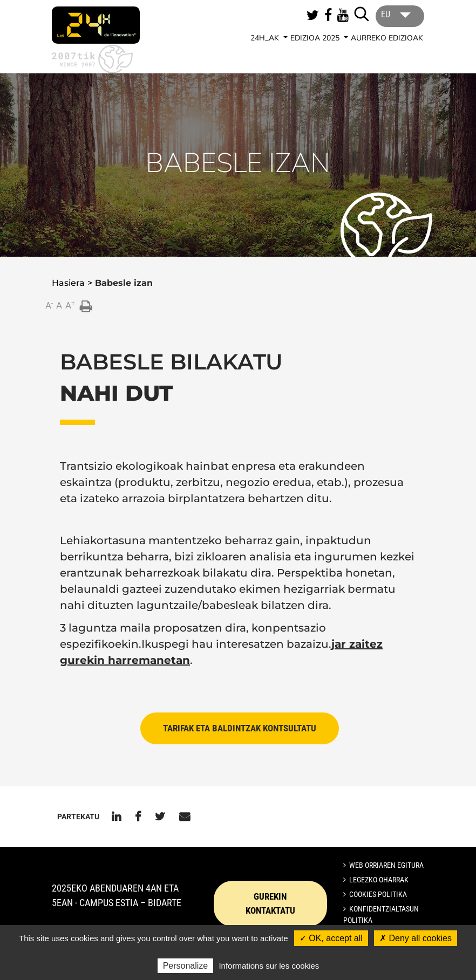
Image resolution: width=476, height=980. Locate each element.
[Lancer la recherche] (362, 14)
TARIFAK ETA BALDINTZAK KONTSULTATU (240, 728)
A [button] (49, 305)
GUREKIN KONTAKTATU (270, 903)
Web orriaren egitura (386, 865)
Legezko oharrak (379, 880)
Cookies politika (378, 894)
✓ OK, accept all (331, 938)
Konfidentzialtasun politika (381, 914)
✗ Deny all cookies (416, 938)
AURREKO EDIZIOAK (387, 38)
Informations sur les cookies (269, 966)
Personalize (186, 966)
